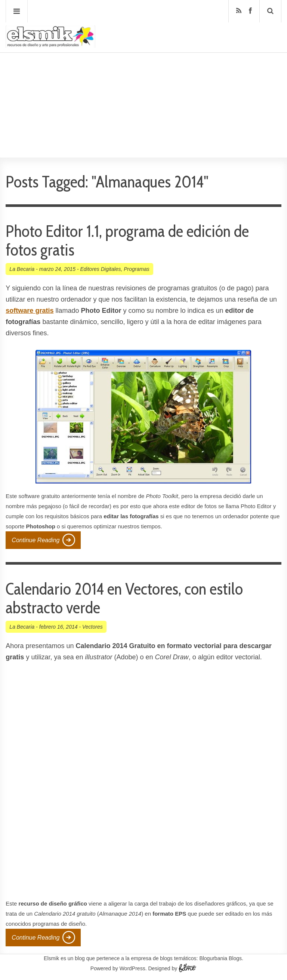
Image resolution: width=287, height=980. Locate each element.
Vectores (92, 627)
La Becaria (22, 269)
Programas (136, 269)
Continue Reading (36, 540)
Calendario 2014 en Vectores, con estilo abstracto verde (124, 598)
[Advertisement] (143, 83)
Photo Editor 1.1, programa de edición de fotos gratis (127, 240)
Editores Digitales (101, 269)
